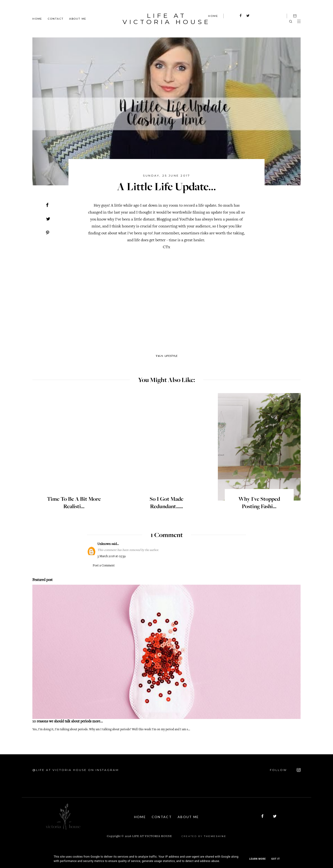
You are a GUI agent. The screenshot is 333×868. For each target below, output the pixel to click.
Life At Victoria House (166, 19)
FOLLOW (285, 770)
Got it (276, 859)
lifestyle (171, 356)
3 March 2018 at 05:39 (111, 556)
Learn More (257, 859)
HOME (213, 16)
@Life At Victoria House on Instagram (76, 770)
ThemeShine (215, 836)
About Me (78, 18)
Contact (56, 18)
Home (37, 18)
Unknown (104, 544)
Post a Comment (104, 566)
